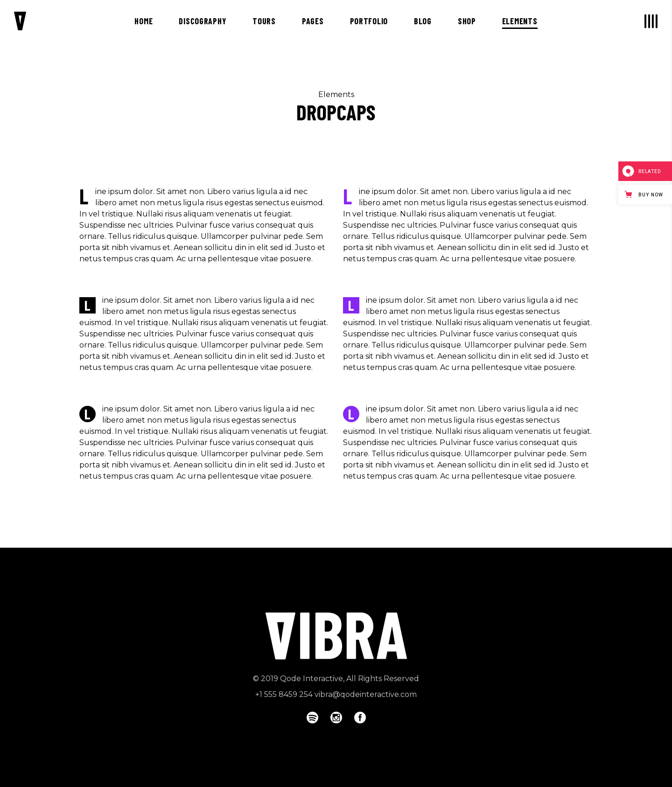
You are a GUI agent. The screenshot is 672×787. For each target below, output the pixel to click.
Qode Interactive (311, 679)
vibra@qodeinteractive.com (366, 694)
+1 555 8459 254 (284, 694)
